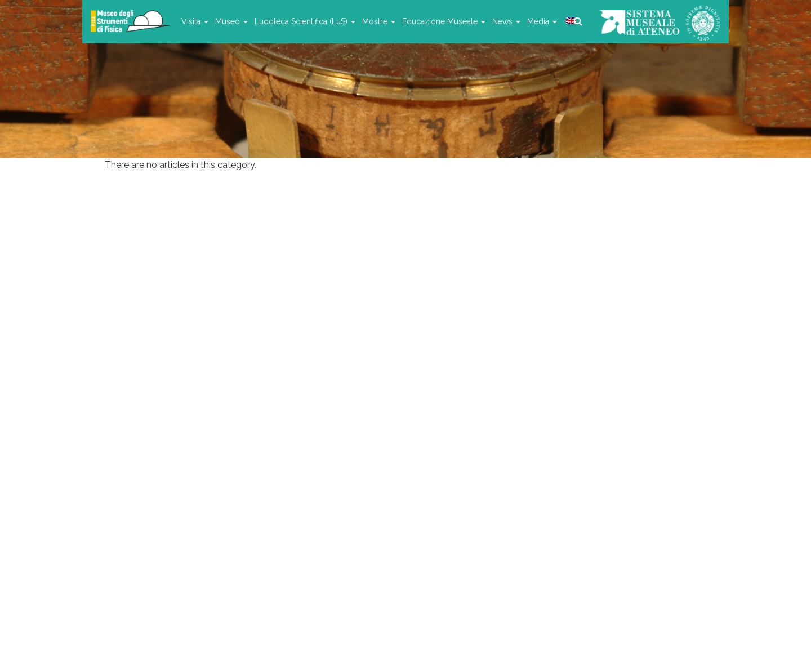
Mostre (379, 21)
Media (542, 21)
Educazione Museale (444, 21)
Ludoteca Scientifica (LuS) (305, 21)
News (506, 21)
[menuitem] (570, 21)
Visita (195, 21)
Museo (231, 21)
